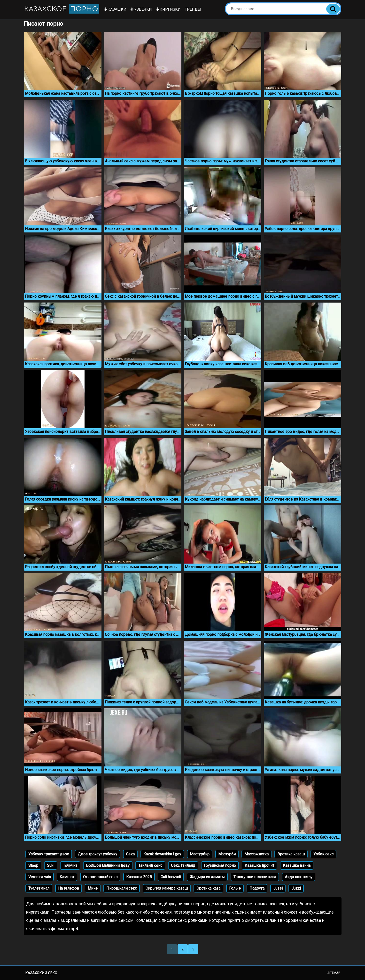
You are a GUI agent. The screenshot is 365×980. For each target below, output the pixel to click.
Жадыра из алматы (207, 877)
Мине (93, 888)
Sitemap (334, 973)
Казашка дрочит (259, 865)
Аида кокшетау (299, 877)
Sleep (33, 865)
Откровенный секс (100, 877)
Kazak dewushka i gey (162, 854)
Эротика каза (208, 888)
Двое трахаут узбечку (97, 854)
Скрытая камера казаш (167, 888)
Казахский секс (41, 973)
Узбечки (141, 9)
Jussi (278, 888)
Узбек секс (323, 854)
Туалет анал (39, 888)
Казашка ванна (297, 865)
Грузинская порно (220, 865)
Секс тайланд (183, 865)
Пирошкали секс (122, 888)
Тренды (193, 9)
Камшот (67, 877)
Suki (51, 865)
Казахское (62, 9)
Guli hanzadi (171, 877)
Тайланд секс (150, 865)
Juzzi (296, 888)
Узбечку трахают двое (49, 854)
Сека (130, 854)
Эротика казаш (291, 854)
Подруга (257, 888)
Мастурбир (200, 854)
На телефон (69, 888)
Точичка (70, 865)
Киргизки (168, 9)
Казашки (115, 9)
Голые (235, 888)
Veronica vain (40, 877)
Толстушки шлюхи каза (255, 877)
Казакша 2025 (139, 877)
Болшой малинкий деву (108, 865)
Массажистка (256, 854)
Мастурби (227, 854)
